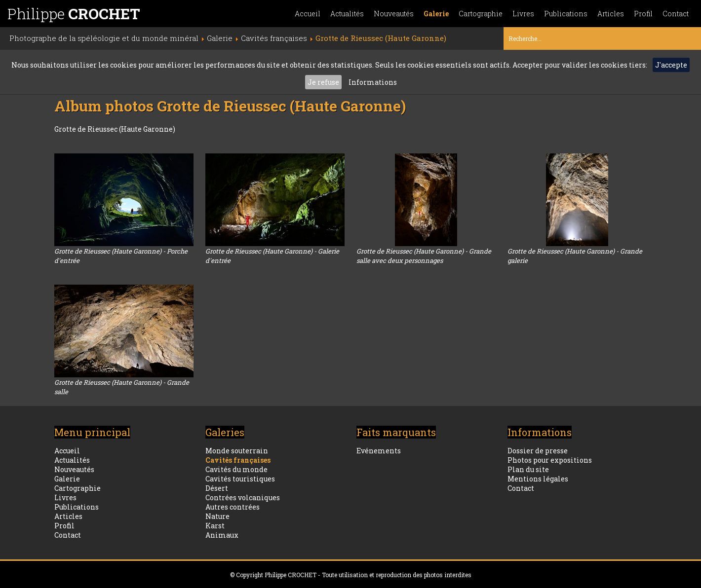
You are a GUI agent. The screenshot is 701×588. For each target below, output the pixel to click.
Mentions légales (538, 479)
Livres (523, 14)
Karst (215, 526)
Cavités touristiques (240, 479)
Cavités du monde (236, 469)
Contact (676, 14)
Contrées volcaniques (243, 497)
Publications (566, 14)
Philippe (74, 14)
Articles (611, 14)
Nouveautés (394, 14)
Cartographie (481, 14)
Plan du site (528, 469)
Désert (217, 488)
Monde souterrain (237, 451)
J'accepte (671, 65)
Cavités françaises (238, 460)
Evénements (379, 451)
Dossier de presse (538, 451)
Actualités (347, 14)
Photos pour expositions (550, 460)
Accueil (308, 14)
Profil (643, 14)
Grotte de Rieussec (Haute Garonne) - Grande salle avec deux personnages (424, 256)
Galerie (436, 14)
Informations (373, 82)
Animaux (222, 535)
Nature (217, 516)
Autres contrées (233, 507)
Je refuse (323, 82)
